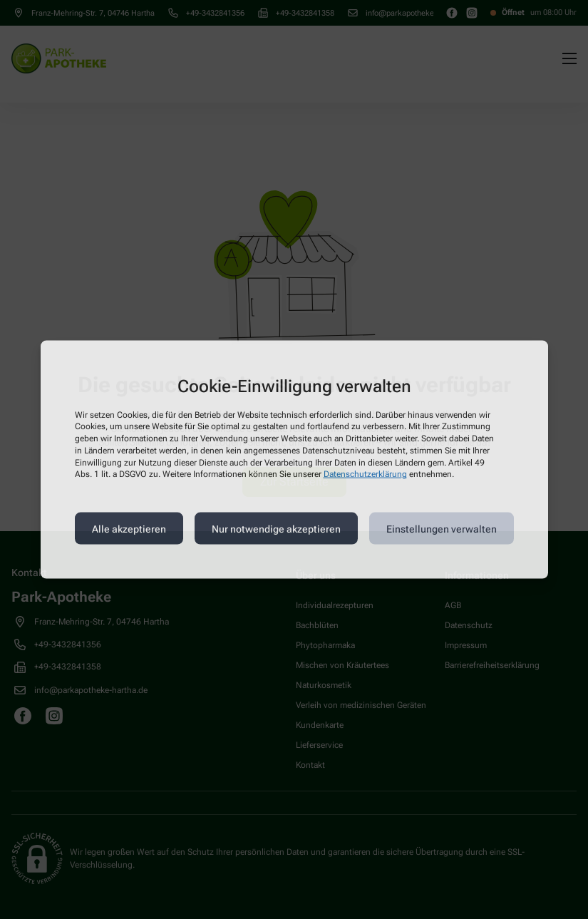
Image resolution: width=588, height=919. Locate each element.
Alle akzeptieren (129, 528)
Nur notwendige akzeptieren (276, 528)
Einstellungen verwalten (442, 528)
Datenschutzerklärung (365, 474)
